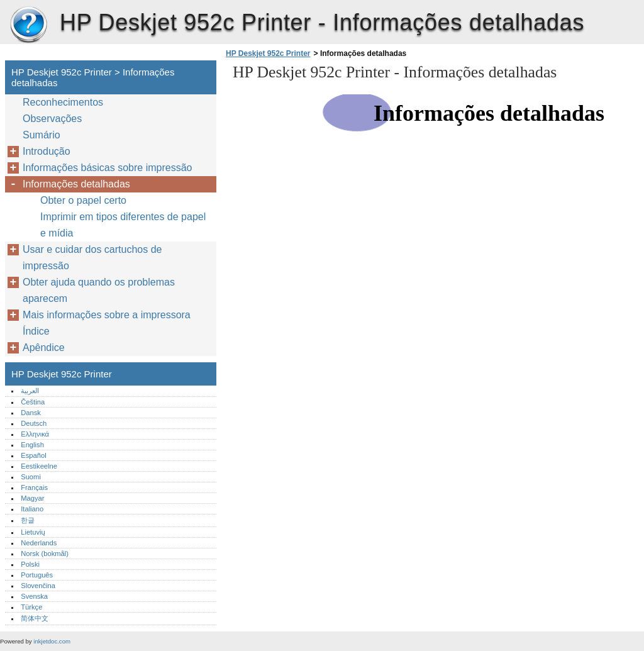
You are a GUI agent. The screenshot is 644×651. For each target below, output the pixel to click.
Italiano (32, 509)
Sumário (42, 135)
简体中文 (35, 618)
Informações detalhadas (76, 184)
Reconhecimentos (63, 102)
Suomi (31, 477)
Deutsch (34, 423)
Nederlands (39, 543)
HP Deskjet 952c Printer (28, 25)
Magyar (32, 498)
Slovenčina (38, 586)
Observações (52, 119)
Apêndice (44, 348)
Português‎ (37, 575)
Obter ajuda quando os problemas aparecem (99, 290)
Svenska (34, 596)
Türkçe (31, 607)
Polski (30, 564)
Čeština (33, 402)
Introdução (47, 151)
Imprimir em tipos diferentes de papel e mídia (123, 225)
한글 (28, 520)
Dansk (31, 413)
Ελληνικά (35, 434)
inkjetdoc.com (52, 641)
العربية (30, 391)
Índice (36, 331)
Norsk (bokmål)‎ (45, 554)
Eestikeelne (39, 466)
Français (34, 487)
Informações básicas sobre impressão (107, 168)
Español (33, 455)
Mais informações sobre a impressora (107, 315)
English (32, 445)
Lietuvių (33, 532)
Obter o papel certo (83, 200)
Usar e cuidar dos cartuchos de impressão (92, 258)
